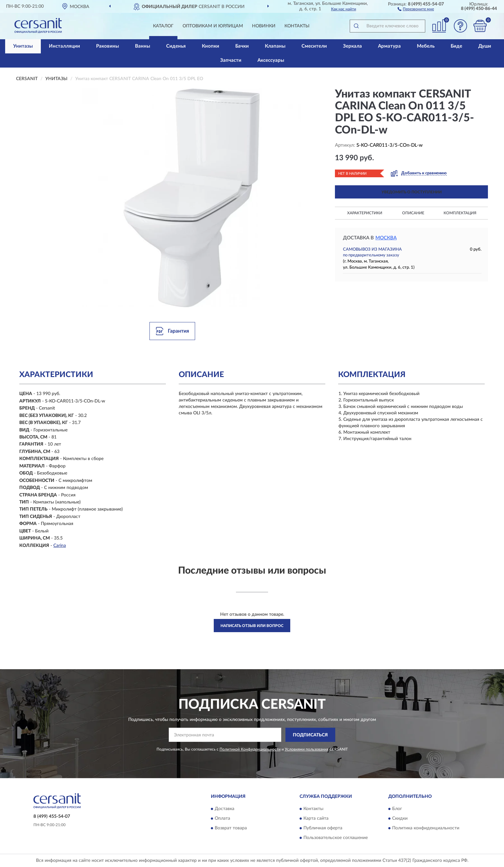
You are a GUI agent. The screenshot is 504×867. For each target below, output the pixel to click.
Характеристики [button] (365, 213)
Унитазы (23, 46)
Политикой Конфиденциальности (250, 749)
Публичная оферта (323, 828)
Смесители (314, 46)
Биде (456, 46)
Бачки (242, 46)
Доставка (225, 809)
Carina (60, 546)
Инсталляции (64, 46)
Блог (397, 809)
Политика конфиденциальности (426, 828)
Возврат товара (231, 828)
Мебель (426, 46)
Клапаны (275, 46)
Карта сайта (316, 818)
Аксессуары (271, 60)
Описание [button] (413, 213)
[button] (416, 9)
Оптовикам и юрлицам (213, 26)
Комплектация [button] (460, 213)
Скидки (400, 818)
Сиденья (176, 46)
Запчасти (231, 60)
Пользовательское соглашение (336, 838)
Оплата (222, 818)
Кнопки (211, 46)
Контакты (297, 26)
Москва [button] (386, 238)
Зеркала (352, 46)
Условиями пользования (307, 749)
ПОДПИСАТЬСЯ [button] (310, 735)
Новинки (264, 26)
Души (485, 46)
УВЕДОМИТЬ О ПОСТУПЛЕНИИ (412, 192)
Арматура (389, 46)
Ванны (143, 46)
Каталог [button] (163, 26)
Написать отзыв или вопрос (252, 626)
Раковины (108, 46)
